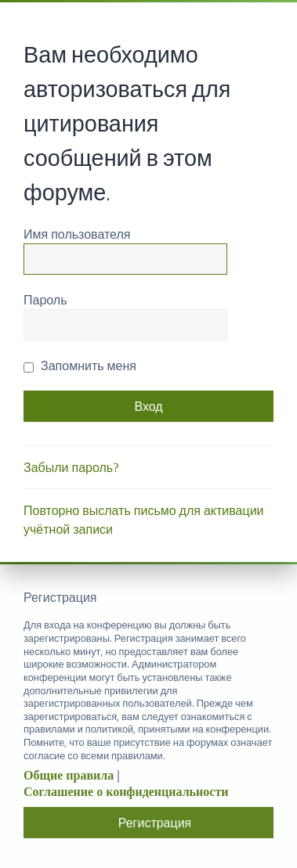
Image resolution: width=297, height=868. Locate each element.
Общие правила (69, 775)
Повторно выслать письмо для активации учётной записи (144, 520)
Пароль (45, 300)
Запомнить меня (80, 366)
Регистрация (155, 823)
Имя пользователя (77, 234)
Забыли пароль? (71, 467)
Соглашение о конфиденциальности (126, 792)
